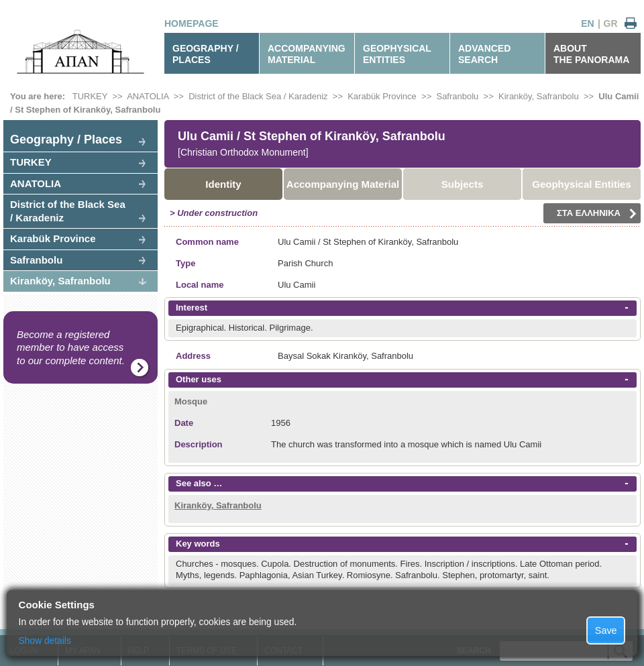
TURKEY (90, 96)
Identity (223, 184)
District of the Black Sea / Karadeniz (258, 96)
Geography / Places (66, 140)
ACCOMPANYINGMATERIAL (307, 54)
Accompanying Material (343, 184)
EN (587, 23)
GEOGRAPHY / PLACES (206, 54)
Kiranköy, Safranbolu (539, 96)
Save (606, 630)
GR (611, 23)
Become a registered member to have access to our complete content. (71, 347)
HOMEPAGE (192, 23)
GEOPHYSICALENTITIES (397, 54)
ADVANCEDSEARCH (484, 54)
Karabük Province (382, 96)
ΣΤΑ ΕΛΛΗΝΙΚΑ (597, 213)
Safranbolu (36, 260)
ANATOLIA (148, 96)
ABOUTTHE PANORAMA (591, 54)
